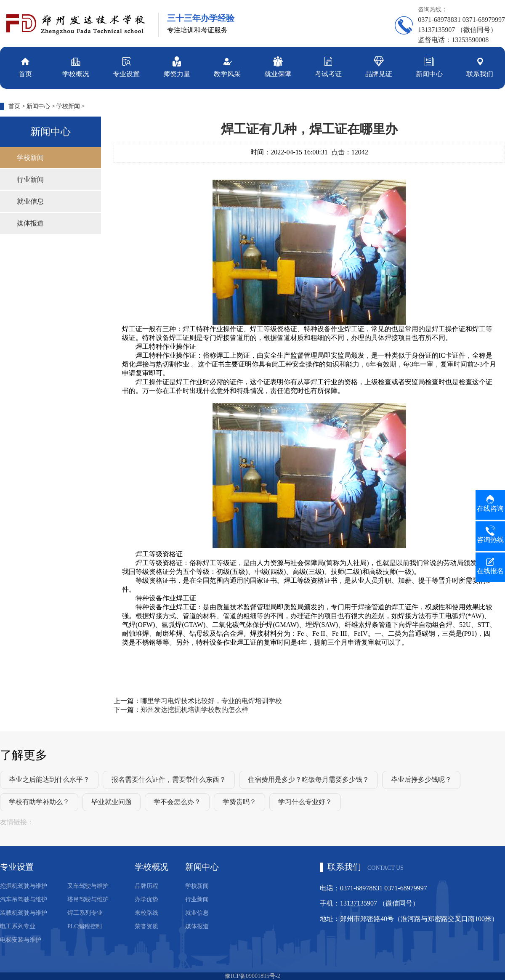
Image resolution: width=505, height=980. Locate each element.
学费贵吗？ (239, 802)
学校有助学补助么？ (39, 802)
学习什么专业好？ (305, 802)
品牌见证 (379, 66)
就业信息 (30, 201)
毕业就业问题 (112, 802)
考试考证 (328, 66)
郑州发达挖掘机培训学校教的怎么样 (194, 710)
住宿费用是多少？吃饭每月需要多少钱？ (308, 779)
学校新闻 (68, 106)
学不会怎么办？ (177, 802)
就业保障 (278, 66)
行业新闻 (30, 179)
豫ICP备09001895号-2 (252, 976)
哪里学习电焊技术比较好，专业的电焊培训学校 (211, 701)
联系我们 (480, 66)
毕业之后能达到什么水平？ (49, 779)
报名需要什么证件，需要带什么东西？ (169, 779)
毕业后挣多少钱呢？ (421, 779)
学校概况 (76, 66)
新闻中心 (429, 66)
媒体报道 (30, 223)
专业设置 (126, 66)
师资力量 (177, 66)
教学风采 (227, 66)
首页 (25, 66)
